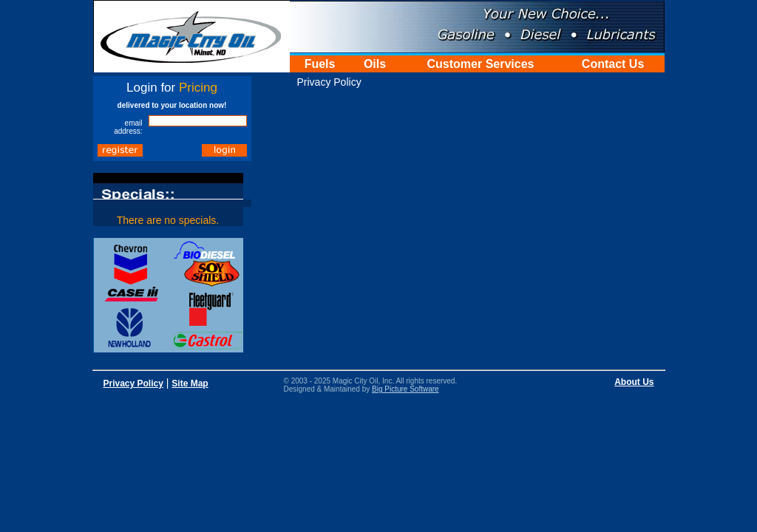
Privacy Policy (133, 383)
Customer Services (481, 64)
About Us (634, 382)
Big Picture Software (405, 389)
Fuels (320, 64)
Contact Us (613, 64)
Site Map (190, 383)
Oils (375, 64)
